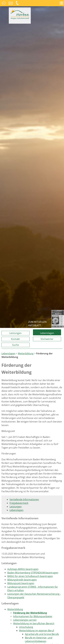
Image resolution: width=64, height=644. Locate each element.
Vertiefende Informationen (24, 499)
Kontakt (15, 339)
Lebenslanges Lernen (25, 620)
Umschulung (26, 627)
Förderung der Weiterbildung (30, 613)
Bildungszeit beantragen (21, 583)
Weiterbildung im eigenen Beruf (37, 631)
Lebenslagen (47, 333)
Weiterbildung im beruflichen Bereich (34, 623)
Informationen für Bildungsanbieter (33, 616)
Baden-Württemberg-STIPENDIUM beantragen (33, 573)
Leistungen (15, 333)
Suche (16, 345)
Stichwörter (47, 339)
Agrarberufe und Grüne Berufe (42, 634)
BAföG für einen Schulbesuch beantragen (30, 576)
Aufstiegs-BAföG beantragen (23, 569)
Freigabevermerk (19, 503)
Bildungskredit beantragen (22, 580)
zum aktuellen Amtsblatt (37, 324)
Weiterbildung (26, 353)
